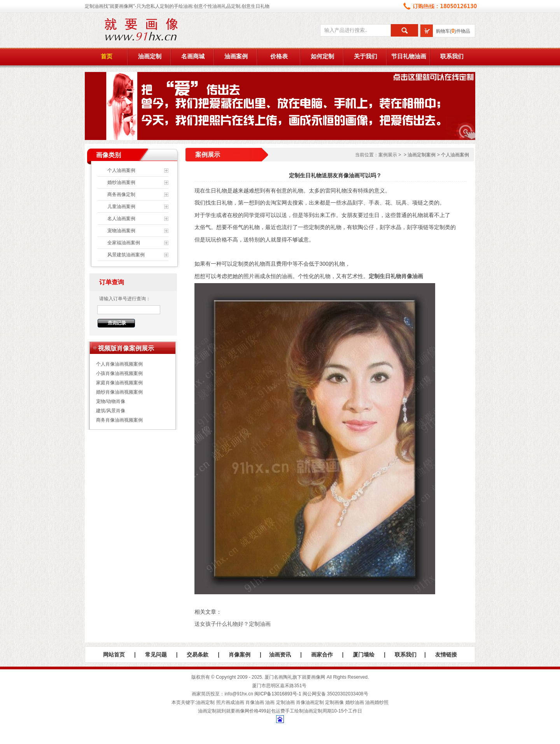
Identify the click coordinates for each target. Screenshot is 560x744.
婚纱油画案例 (121, 182)
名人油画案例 (121, 219)
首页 (107, 56)
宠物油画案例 (121, 231)
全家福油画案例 (124, 243)
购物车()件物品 (453, 31)
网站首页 (114, 655)
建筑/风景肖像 (111, 411)
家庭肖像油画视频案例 (119, 383)
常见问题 (156, 655)
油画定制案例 (422, 155)
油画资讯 (280, 655)
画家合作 (322, 655)
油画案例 (236, 56)
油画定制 (150, 56)
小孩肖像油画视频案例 (119, 373)
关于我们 (366, 56)
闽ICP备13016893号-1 (278, 694)
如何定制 (322, 56)
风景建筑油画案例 (126, 255)
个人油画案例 (121, 170)
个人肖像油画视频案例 (119, 364)
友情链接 (446, 655)
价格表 (279, 56)
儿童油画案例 (121, 207)
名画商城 (193, 56)
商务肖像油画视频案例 (119, 420)
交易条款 (198, 655)
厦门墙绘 (364, 655)
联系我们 (452, 56)
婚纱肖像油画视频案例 (119, 392)
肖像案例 (240, 655)
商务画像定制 (121, 194)
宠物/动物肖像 (111, 401)
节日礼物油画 (409, 56)
